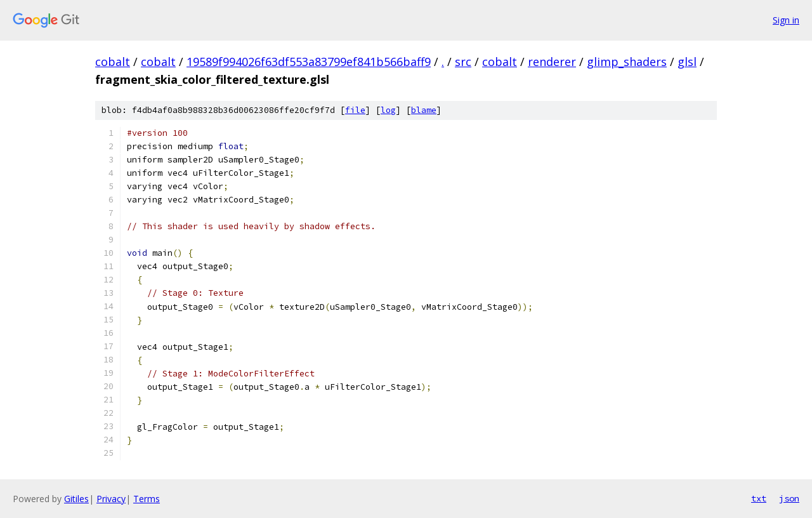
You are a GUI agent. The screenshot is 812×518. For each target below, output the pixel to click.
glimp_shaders (627, 62)
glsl (687, 62)
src (463, 62)
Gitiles (76, 499)
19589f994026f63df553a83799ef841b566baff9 (309, 62)
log (388, 110)
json (789, 498)
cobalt (113, 62)
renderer (552, 62)
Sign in (786, 20)
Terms (147, 499)
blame (424, 110)
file (355, 110)
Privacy (111, 499)
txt (759, 498)
